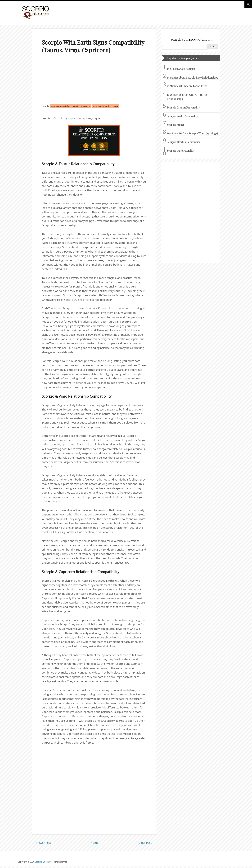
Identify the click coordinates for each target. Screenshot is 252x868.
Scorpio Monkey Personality (183, 142)
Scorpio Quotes (43, 862)
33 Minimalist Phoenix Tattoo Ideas (187, 86)
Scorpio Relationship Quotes (105, 106)
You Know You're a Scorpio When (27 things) (192, 133)
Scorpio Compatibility (60, 106)
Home (95, 843)
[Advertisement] (94, 80)
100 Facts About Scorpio (181, 69)
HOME (226, 16)
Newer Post (44, 843)
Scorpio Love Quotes (81, 106)
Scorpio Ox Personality (180, 151)
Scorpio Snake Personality (182, 116)
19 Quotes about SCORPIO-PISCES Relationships (187, 97)
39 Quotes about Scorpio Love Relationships (192, 78)
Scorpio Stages (176, 125)
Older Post (145, 843)
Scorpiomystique (65, 118)
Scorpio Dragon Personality (183, 107)
